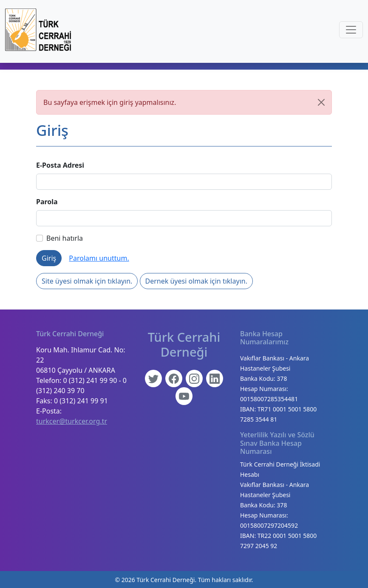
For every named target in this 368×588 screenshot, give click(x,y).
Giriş (49, 258)
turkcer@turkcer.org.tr (72, 421)
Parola (47, 202)
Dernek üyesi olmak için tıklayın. (196, 281)
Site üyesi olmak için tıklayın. (87, 281)
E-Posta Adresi (60, 165)
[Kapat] (321, 102)
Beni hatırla (59, 238)
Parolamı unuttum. (99, 258)
